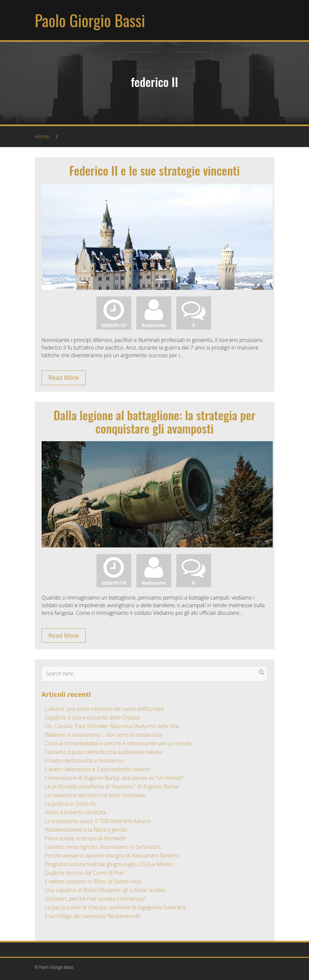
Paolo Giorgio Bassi (90, 20)
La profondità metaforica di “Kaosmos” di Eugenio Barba (111, 786)
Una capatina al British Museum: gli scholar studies (105, 890)
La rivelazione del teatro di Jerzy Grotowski (95, 795)
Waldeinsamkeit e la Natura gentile (86, 830)
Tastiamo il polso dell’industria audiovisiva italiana (104, 752)
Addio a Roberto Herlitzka (75, 812)
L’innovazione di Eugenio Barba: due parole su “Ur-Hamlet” (115, 778)
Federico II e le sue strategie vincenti (154, 170)
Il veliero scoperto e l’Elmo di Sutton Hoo (93, 881)
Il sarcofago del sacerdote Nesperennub (93, 916)
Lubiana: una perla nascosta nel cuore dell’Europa (104, 709)
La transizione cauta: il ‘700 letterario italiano (98, 821)
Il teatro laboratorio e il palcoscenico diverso (98, 769)
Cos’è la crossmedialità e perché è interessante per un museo (118, 743)
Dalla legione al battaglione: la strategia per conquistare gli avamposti (154, 421)
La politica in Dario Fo (71, 804)
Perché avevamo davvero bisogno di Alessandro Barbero (112, 856)
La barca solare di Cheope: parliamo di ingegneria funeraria (115, 907)
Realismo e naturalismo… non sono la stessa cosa (104, 735)
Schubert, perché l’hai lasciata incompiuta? (95, 899)
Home (42, 136)
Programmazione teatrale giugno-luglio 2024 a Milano (109, 864)
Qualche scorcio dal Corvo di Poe (84, 873)
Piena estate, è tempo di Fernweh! (85, 838)
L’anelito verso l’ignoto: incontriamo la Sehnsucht (103, 847)
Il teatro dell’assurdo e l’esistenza (84, 761)
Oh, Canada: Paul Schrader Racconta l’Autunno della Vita (112, 726)
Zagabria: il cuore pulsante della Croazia (92, 717)
